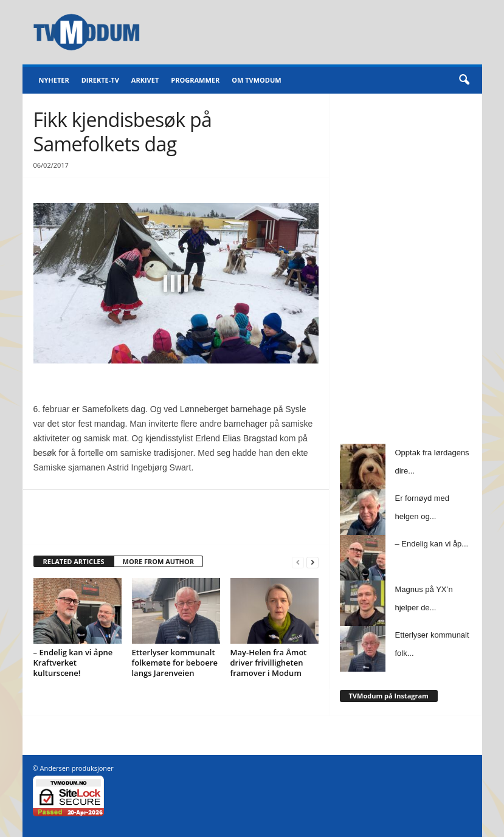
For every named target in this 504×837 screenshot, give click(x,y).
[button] (464, 80)
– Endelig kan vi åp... (432, 544)
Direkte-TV (100, 80)
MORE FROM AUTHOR (158, 561)
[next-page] (312, 562)
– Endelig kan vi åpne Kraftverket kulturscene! (73, 663)
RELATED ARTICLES (74, 561)
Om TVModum (256, 80)
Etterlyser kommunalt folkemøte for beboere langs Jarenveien (175, 663)
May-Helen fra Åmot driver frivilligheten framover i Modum (269, 663)
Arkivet (145, 80)
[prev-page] (298, 562)
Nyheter (54, 80)
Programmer (195, 80)
